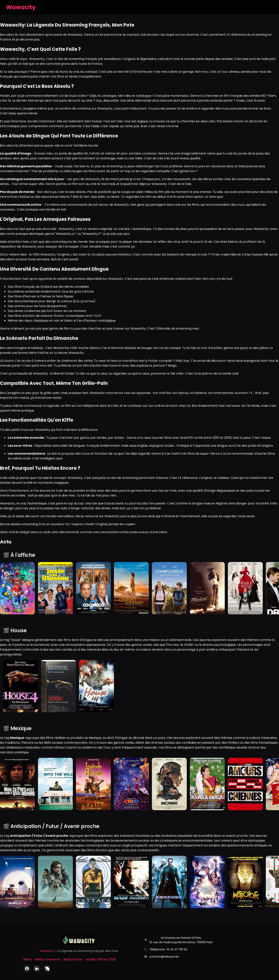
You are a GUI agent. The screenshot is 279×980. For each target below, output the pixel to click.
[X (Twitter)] (47, 969)
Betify (28, 959)
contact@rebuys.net (164, 956)
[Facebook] (27, 969)
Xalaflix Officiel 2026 (100, 959)
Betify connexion (48, 959)
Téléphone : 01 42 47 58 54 (168, 949)
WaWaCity (47, 951)
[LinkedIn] (37, 969)
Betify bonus (73, 959)
